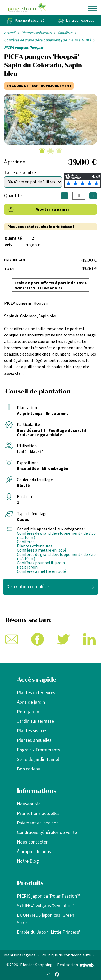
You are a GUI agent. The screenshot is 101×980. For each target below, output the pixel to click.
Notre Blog (28, 861)
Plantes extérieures (36, 33)
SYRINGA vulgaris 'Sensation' (45, 906)
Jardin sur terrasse (35, 721)
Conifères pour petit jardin (41, 563)
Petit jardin (27, 567)
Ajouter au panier (53, 209)
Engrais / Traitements (38, 750)
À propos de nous (34, 852)
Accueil (10, 33)
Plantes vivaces (32, 731)
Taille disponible (20, 173)
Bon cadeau (29, 769)
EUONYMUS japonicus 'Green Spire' (45, 919)
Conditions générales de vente (47, 833)
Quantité (13, 196)
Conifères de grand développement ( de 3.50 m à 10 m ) (47, 40)
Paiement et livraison (38, 823)
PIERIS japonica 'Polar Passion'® (49, 896)
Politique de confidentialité (66, 955)
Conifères (65, 33)
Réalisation (76, 965)
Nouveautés (29, 804)
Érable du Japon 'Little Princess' (49, 932)
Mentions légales (20, 955)
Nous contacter (32, 842)
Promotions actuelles (38, 813)
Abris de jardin (31, 702)
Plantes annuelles (34, 740)
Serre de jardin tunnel (38, 759)
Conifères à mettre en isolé (42, 550)
